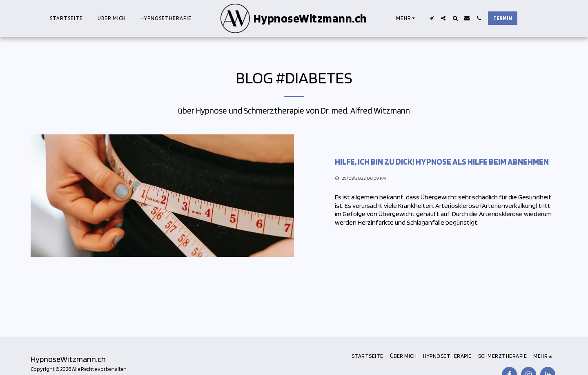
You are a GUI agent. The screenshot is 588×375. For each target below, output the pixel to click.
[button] (431, 18)
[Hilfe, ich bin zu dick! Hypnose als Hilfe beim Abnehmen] (446, 162)
